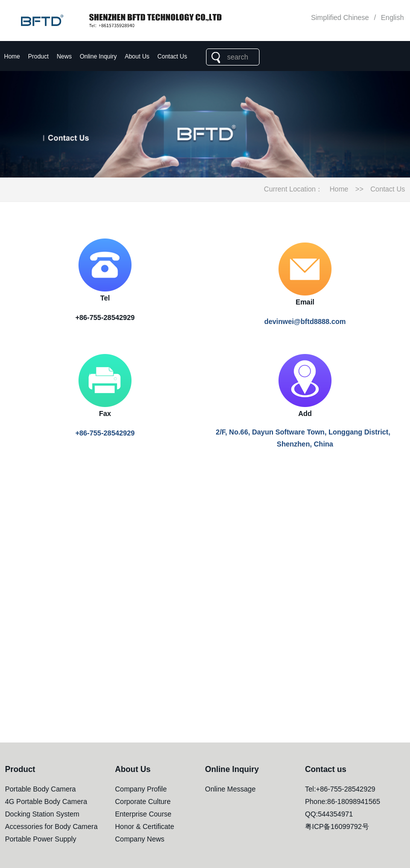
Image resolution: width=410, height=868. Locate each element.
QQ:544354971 (329, 814)
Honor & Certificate (144, 826)
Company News (140, 839)
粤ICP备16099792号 (337, 826)
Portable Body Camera (40, 789)
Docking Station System (42, 814)
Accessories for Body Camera (51, 826)
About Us (137, 56)
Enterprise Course (143, 814)
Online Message (230, 789)
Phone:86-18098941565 (342, 801)
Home (12, 56)
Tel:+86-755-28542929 (340, 789)
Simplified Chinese (340, 17)
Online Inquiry (98, 56)
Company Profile (141, 789)
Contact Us (172, 56)
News (64, 56)
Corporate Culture (143, 801)
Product (38, 56)
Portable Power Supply (40, 839)
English (392, 17)
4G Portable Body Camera (46, 801)
